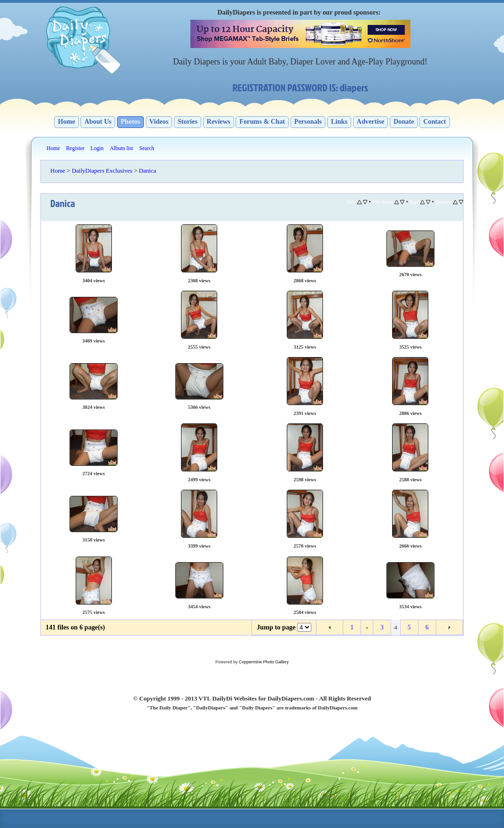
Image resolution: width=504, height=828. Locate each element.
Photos (130, 121)
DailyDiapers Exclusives (102, 171)
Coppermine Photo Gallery (264, 662)
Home (67, 121)
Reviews (219, 121)
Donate (404, 121)
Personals (308, 121)
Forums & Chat (262, 121)
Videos (159, 121)
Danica (147, 171)
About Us (98, 121)
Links (339, 121)
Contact (434, 121)
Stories (188, 121)
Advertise (371, 121)
